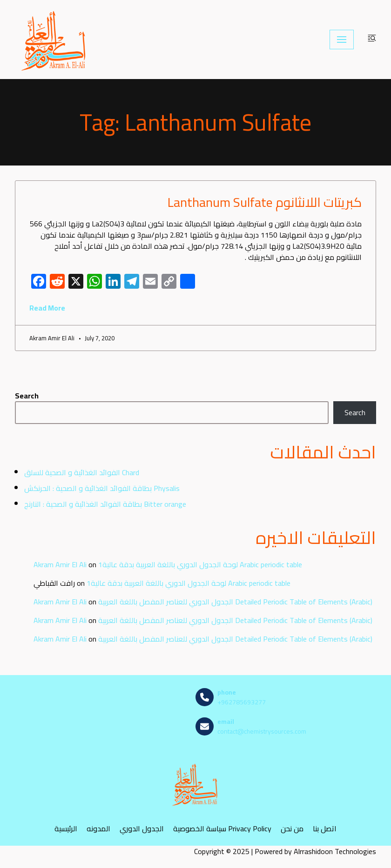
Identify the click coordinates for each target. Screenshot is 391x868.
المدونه (98, 829)
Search (27, 396)
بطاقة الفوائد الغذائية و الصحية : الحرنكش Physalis (102, 488)
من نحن (292, 829)
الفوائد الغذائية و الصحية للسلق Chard (82, 472)
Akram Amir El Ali (60, 564)
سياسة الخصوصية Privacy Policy (222, 829)
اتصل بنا (325, 829)
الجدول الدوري (142, 829)
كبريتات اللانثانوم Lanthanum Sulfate (265, 202)
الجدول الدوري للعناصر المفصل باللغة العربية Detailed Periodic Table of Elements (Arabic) (235, 602)
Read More (47, 308)
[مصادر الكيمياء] (54, 40)
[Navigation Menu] (342, 40)
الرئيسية (66, 829)
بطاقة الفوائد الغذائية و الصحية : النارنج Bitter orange (105, 504)
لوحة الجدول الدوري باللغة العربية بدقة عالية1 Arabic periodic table (200, 564)
